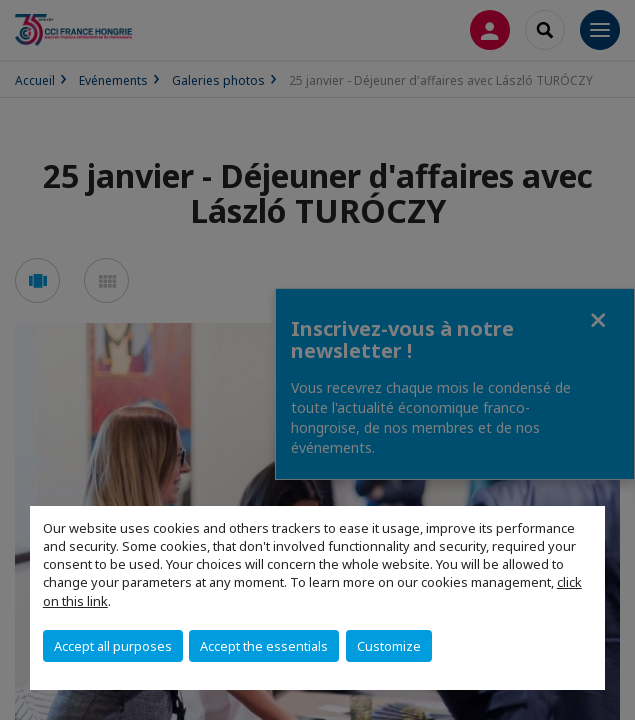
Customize (389, 646)
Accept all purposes (113, 646)
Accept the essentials (264, 646)
